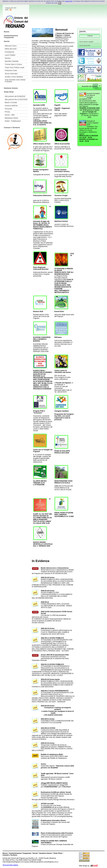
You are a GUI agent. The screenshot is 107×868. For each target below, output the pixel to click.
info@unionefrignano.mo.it (15, 862)
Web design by (84, 866)
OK (60, 3)
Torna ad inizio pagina (10, 865)
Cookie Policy (69, 1)
